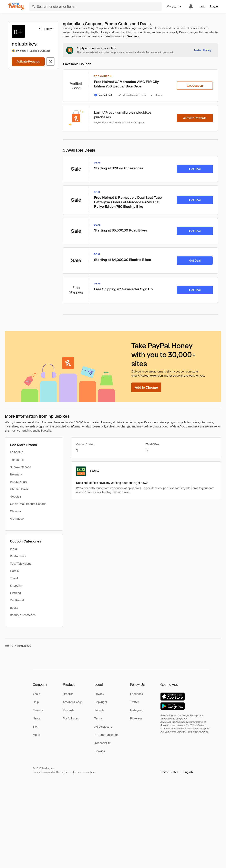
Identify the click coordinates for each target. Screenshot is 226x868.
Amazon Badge (73, 702)
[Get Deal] (195, 169)
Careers (38, 710)
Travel (14, 578)
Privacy (99, 694)
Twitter (135, 702)
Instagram (137, 710)
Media (37, 735)
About (37, 694)
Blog (35, 727)
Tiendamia (17, 460)
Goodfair (16, 497)
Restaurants (18, 556)
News (36, 718)
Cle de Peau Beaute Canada (28, 504)
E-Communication (106, 735)
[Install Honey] (203, 50)
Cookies (100, 751)
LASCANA (17, 452)
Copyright (101, 702)
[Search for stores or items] (95, 7)
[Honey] (16, 7)
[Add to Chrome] (146, 387)
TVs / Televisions (21, 564)
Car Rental (17, 600)
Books (14, 608)
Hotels (14, 571)
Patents (99, 710)
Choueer (16, 511)
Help (36, 702)
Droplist (68, 694)
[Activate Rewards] (28, 62)
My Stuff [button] (174, 6)
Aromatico (17, 519)
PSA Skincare (19, 482)
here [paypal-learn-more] (93, 772)
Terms (99, 718)
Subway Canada (20, 467)
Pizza (13, 549)
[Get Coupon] (195, 86)
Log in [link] (214, 6)
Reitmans (16, 474)
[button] (177, 772)
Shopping (16, 586)
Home (9, 646)
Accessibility (102, 743)
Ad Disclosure (103, 727)
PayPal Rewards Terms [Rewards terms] (107, 123)
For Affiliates (71, 718)
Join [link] (202, 6)
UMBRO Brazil (19, 489)
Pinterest (136, 718)
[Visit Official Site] (50, 62)
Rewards (69, 710)
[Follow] (46, 29)
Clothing (15, 593)
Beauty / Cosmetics (23, 615)
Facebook (137, 694)
